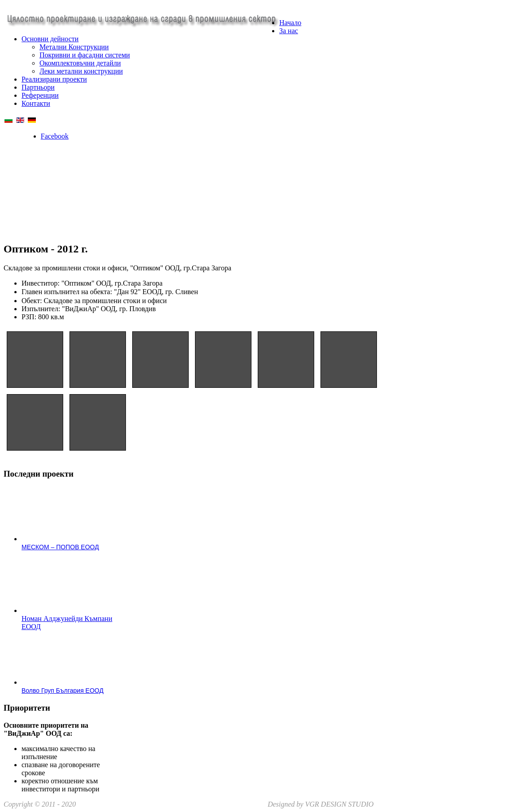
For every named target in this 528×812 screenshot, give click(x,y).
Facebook (55, 136)
